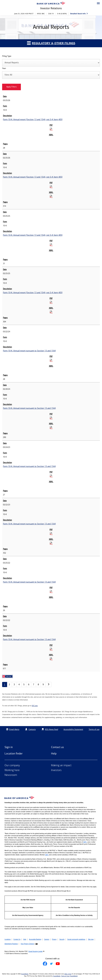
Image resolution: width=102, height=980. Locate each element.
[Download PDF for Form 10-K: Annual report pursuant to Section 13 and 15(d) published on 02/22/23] (51, 534)
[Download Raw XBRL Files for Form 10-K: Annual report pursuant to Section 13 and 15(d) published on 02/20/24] (51, 428)
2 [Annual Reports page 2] (9, 684)
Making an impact (61, 766)
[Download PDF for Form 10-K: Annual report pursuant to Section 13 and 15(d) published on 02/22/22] (51, 649)
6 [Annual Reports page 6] (29, 684)
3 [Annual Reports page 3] (14, 684)
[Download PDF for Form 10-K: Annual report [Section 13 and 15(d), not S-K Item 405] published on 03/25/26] (51, 129)
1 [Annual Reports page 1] (5, 684)
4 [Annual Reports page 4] (19, 684)
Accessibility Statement (73, 729)
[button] (98, 3)
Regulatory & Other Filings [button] (51, 43)
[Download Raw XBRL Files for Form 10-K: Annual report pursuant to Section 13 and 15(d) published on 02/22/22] (51, 659)
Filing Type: (7, 56)
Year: (4, 68)
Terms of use (94, 729)
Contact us (57, 747)
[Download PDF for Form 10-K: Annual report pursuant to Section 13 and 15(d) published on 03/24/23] (51, 476)
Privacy (54, 939)
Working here (12, 770)
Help (54, 753)
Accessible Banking (35, 939)
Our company (12, 766)
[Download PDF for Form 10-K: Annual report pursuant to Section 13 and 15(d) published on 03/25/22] (51, 592)
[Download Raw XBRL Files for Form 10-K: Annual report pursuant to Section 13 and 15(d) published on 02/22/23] (51, 543)
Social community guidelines (76, 939)
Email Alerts (12, 729)
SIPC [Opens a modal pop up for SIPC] (85, 842)
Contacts (32, 729)
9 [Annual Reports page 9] (43, 684)
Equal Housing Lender (36, 951)
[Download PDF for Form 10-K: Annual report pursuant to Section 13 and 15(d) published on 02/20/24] (51, 418)
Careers (47, 939)
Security (62, 939)
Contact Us (17, 939)
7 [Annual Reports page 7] (34, 684)
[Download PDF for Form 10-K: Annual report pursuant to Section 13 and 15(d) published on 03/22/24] (51, 360)
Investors (56, 770)
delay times (68, 974)
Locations (8, 939)
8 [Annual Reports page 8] (38, 684)
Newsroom (11, 775)
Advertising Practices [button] (11, 944)
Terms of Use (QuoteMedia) (69, 976)
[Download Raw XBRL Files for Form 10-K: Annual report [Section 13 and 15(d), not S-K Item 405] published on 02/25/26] (51, 196)
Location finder (14, 753)
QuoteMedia (25, 974)
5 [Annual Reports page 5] (24, 684)
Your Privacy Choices (27, 944)
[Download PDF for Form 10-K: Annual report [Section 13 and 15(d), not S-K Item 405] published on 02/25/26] (51, 187)
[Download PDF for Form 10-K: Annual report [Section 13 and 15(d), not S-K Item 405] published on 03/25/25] (51, 245)
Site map (91, 939)
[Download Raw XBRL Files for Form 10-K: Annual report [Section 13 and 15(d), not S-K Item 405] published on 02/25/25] (51, 312)
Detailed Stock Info (78, 14)
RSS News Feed (51, 729)
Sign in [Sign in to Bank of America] (9, 747)
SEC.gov (35, 706)
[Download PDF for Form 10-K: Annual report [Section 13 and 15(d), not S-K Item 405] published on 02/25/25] (51, 302)
